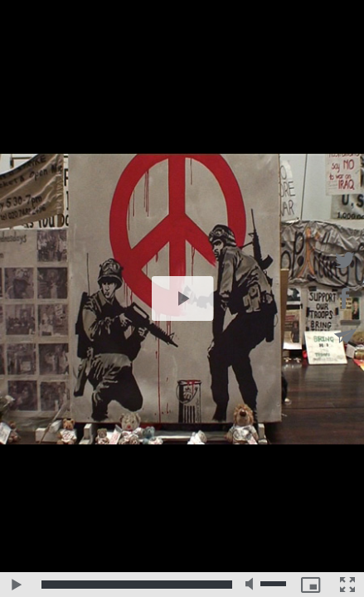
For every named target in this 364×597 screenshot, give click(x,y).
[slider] (137, 585)
